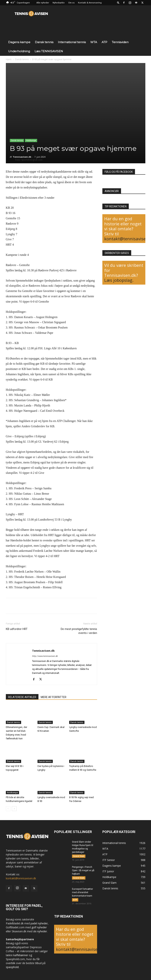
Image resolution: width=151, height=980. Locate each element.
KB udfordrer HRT (17, 629)
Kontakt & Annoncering (90, 3)
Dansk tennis (44, 42)
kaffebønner (21, 955)
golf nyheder (39, 927)
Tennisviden (120, 42)
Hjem (9, 59)
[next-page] (14, 809)
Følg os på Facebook (119, 172)
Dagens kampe (19, 42)
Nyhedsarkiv (59, 3)
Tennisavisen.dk (22, 157)
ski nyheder (40, 931)
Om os (71, 3)
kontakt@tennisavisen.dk (21, 878)
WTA (94, 42)
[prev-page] (8, 809)
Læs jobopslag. (119, 280)
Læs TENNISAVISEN (49, 51)
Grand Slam (79, 856)
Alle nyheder (43, 3)
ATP (104, 42)
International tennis (72, 42)
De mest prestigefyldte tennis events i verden (79, 631)
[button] (118, 3)
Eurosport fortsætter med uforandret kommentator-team (82, 893)
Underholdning (19, 51)
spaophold (12, 967)
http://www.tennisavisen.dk (45, 656)
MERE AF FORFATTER (54, 697)
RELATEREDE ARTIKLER (22, 697)
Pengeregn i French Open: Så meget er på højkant (83, 871)
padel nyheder (39, 923)
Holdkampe (31, 140)
